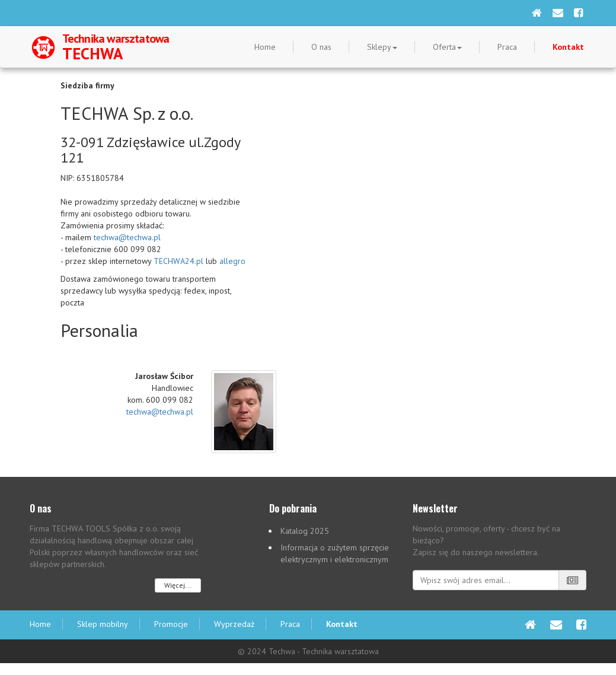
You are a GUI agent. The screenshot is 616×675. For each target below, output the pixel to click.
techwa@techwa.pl (127, 237)
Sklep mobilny (103, 624)
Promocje (171, 624)
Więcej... (178, 585)
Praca (507, 47)
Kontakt (568, 47)
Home (265, 47)
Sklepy (382, 47)
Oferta (447, 47)
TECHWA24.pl (178, 261)
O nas (321, 47)
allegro (232, 261)
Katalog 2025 (305, 531)
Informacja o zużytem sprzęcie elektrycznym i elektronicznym (335, 553)
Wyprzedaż (234, 624)
